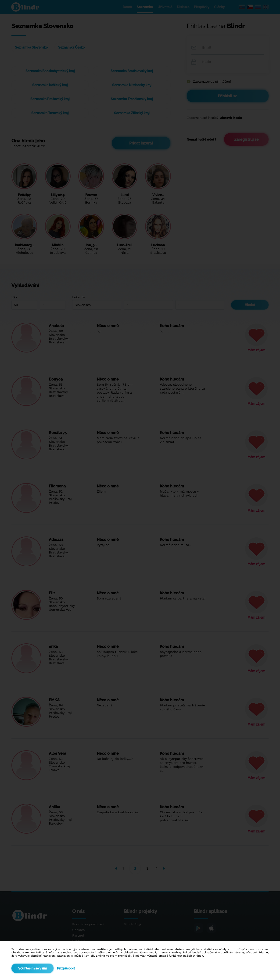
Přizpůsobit (66, 968)
